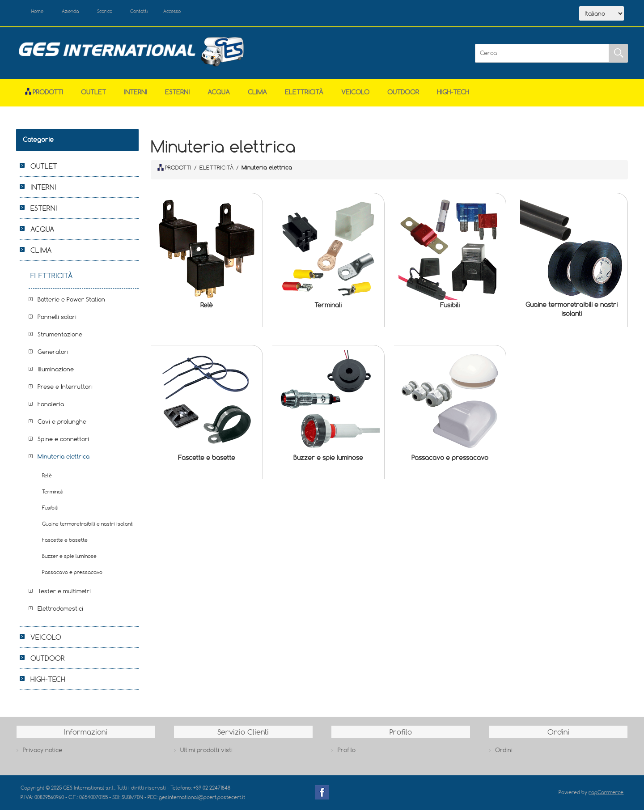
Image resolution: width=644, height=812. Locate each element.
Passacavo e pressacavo (450, 460)
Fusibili (450, 308)
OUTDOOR (403, 95)
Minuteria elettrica (64, 459)
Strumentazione (60, 337)
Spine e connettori (63, 442)
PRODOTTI (174, 170)
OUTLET (93, 95)
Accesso (206, 13)
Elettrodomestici (60, 611)
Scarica (124, 13)
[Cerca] (542, 55)
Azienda (82, 13)
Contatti (165, 13)
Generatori (53, 354)
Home (42, 13)
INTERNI (136, 95)
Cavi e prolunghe (62, 424)
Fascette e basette (207, 460)
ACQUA (219, 95)
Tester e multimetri (64, 594)
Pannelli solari (57, 319)
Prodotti (44, 95)
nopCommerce (606, 795)
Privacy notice (42, 752)
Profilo (347, 752)
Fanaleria (51, 407)
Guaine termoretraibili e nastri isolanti (572, 312)
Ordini (504, 752)
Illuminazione (56, 372)
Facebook (322, 795)
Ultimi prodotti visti (206, 752)
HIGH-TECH (453, 95)
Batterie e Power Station (71, 302)
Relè (207, 308)
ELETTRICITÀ (304, 95)
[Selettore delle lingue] (602, 15)
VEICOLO (355, 95)
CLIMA (257, 95)
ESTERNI (177, 95)
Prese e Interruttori (65, 389)
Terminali (328, 308)
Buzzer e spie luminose (328, 460)
